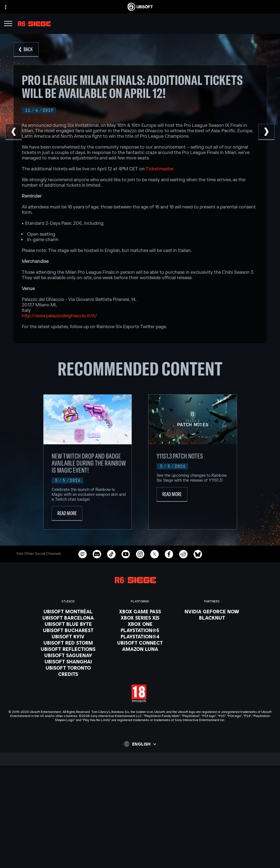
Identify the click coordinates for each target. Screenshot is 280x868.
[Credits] (68, 674)
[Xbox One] (140, 624)
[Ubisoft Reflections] (68, 649)
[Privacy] (140, 836)
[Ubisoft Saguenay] (68, 655)
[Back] (26, 50)
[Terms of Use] (140, 844)
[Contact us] (140, 829)
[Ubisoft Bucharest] (68, 630)
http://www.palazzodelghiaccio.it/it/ (59, 316)
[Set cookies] (140, 859)
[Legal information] (140, 851)
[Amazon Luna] (140, 649)
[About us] (140, 803)
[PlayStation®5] (140, 630)
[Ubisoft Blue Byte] (68, 624)
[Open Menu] (8, 24)
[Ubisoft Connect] (140, 796)
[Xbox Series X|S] (140, 618)
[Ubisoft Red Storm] (68, 643)
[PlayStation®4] (140, 636)
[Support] (140, 816)
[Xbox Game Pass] (140, 611)
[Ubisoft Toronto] (68, 668)
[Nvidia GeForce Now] (212, 611)
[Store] (140, 789)
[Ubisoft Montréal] (68, 611)
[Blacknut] (212, 618)
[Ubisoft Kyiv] (68, 636)
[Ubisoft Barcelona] (68, 618)
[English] (140, 744)
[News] (140, 809)
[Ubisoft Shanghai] (68, 661)
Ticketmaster (159, 169)
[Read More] (67, 514)
